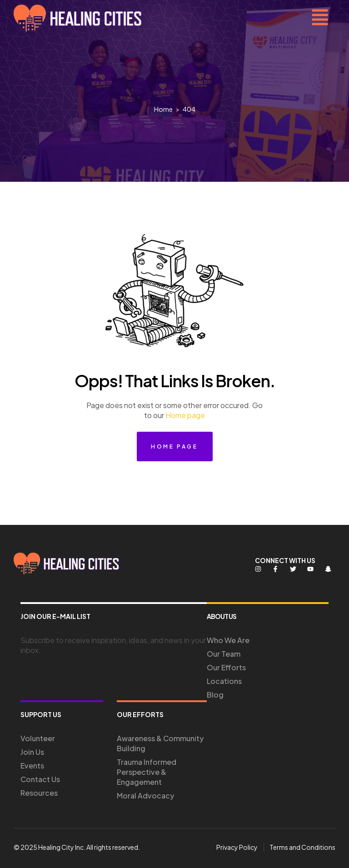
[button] (320, 18)
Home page (185, 415)
